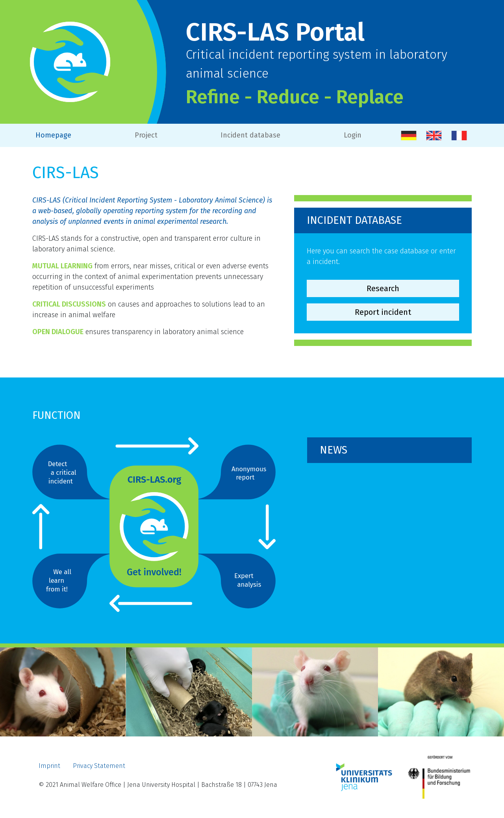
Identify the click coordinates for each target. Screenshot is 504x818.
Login (353, 135)
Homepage (53, 135)
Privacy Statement (99, 766)
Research (383, 288)
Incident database (250, 135)
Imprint (49, 766)
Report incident (383, 312)
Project (146, 135)
